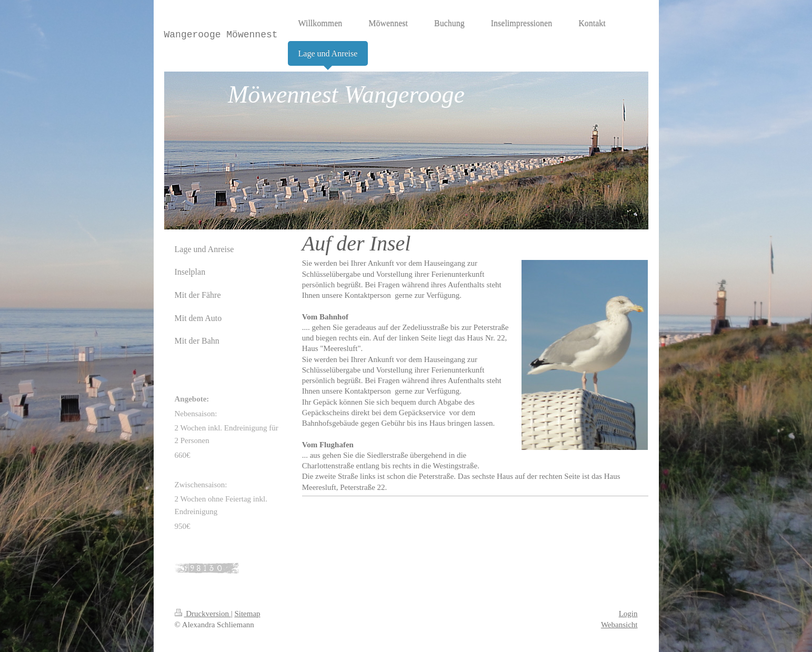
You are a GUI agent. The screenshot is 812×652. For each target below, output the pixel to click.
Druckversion (203, 614)
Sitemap (247, 614)
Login (628, 614)
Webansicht (619, 625)
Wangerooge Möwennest (221, 35)
